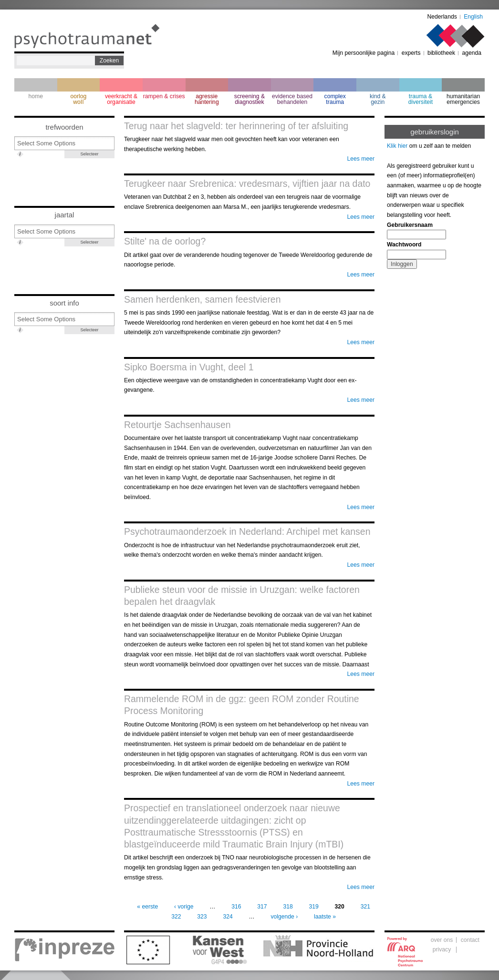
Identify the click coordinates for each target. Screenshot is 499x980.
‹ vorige (184, 907)
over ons (442, 940)
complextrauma (335, 99)
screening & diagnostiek (249, 99)
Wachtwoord (404, 245)
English (473, 17)
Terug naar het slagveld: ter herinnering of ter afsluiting (236, 126)
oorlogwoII (79, 99)
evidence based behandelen (292, 99)
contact (470, 940)
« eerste (147, 907)
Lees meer (361, 159)
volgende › (284, 917)
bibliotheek (441, 53)
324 (228, 917)
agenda (472, 53)
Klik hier (397, 146)
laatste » (325, 917)
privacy (442, 949)
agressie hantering (207, 99)
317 (262, 907)
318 (288, 907)
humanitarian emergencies (463, 99)
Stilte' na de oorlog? (165, 241)
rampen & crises (164, 96)
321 (365, 907)
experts (411, 53)
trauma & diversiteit (421, 99)
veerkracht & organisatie (121, 99)
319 (314, 907)
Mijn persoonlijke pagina (364, 53)
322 (176, 917)
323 (202, 917)
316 (236, 907)
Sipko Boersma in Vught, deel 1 (189, 367)
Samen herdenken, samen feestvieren (202, 299)
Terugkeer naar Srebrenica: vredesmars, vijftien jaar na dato (247, 184)
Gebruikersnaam (410, 225)
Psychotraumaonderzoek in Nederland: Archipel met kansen (247, 531)
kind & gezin (378, 99)
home (36, 96)
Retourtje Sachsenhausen (177, 425)
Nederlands (442, 17)
